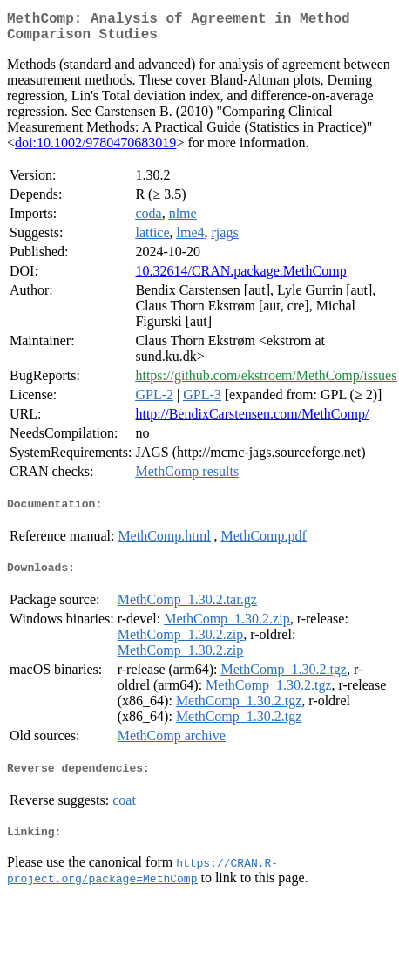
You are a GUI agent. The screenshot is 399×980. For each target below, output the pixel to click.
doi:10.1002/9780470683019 (95, 150)
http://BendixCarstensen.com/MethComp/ (252, 421)
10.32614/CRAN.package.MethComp (240, 278)
